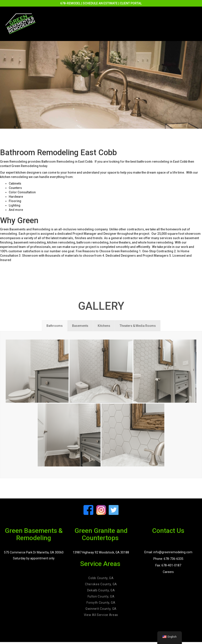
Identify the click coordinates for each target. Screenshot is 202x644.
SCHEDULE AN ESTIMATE (100, 3)
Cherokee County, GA (101, 584)
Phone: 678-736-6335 (168, 559)
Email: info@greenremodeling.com (168, 552)
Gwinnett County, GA (101, 609)
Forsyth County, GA (101, 603)
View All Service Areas (101, 615)
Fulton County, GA (101, 596)
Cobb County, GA (101, 578)
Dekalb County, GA (101, 590)
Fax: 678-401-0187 (168, 565)
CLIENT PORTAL (131, 3)
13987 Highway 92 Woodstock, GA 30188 (101, 552)
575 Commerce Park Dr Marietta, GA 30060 (34, 552)
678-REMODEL (70, 3)
